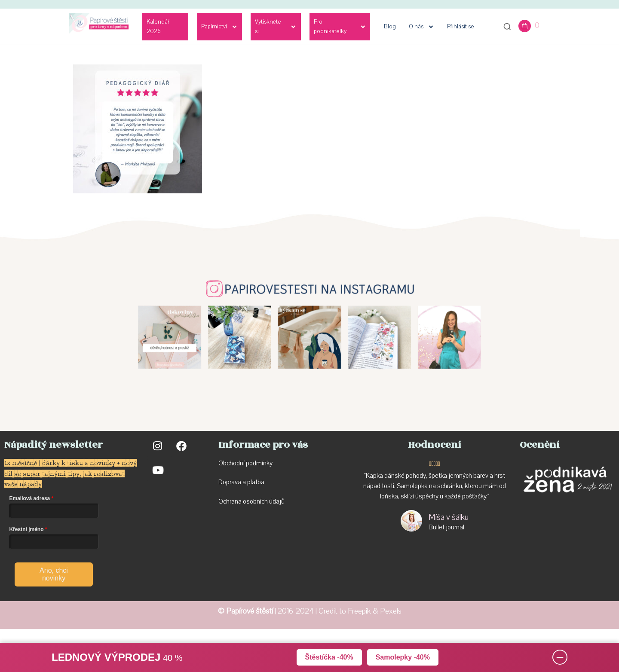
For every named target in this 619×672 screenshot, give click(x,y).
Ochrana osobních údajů (251, 501)
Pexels (391, 611)
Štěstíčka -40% (329, 657)
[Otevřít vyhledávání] (507, 27)
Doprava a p (234, 482)
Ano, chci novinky (54, 574)
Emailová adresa (30, 498)
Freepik (359, 611)
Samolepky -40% (403, 657)
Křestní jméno (27, 529)
